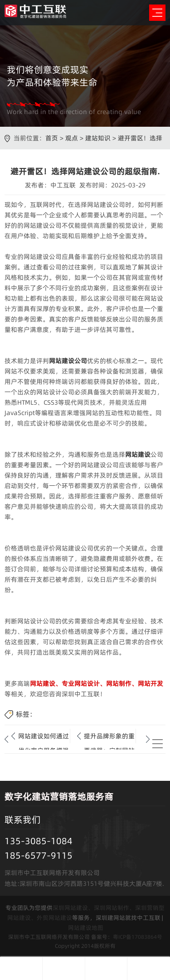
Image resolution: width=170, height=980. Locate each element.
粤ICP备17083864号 (138, 937)
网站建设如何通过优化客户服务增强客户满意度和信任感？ (44, 737)
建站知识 (98, 138)
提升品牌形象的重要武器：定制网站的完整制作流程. (109, 737)
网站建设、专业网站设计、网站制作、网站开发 (97, 684)
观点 (72, 138)
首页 (52, 138)
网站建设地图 (86, 927)
